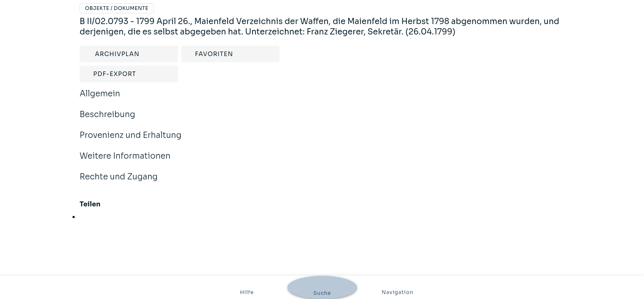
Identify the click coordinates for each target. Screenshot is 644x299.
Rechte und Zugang (119, 182)
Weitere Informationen (125, 162)
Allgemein (100, 99)
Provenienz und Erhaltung (131, 141)
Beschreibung (107, 120)
